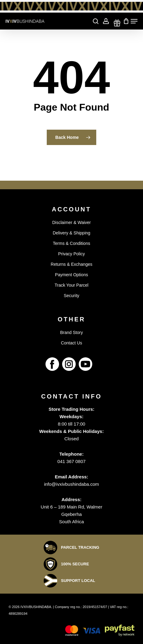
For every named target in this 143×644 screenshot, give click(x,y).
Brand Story (72, 332)
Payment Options (71, 275)
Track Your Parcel (72, 285)
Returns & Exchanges (71, 264)
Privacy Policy (71, 254)
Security (71, 296)
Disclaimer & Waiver (72, 222)
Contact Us (71, 343)
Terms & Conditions (71, 243)
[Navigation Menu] (134, 21)
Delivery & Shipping (71, 233)
